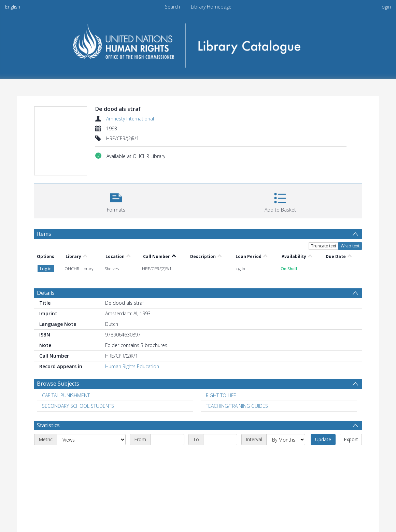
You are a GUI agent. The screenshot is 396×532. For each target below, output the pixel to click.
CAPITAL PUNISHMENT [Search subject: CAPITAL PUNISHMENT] (66, 395)
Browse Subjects (58, 384)
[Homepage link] (198, 43)
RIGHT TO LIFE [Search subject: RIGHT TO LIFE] (221, 395)
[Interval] (286, 440)
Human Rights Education (132, 366)
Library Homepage (211, 7)
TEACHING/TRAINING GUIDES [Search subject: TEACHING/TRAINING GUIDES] (237, 406)
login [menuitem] (386, 7)
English (13, 7)
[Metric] (91, 440)
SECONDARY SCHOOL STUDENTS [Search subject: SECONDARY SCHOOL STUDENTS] (78, 406)
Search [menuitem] (172, 7)
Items (44, 234)
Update (323, 439)
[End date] (220, 440)
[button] (116, 200)
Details (46, 293)
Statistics (48, 425)
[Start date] (167, 440)
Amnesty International (130, 119)
